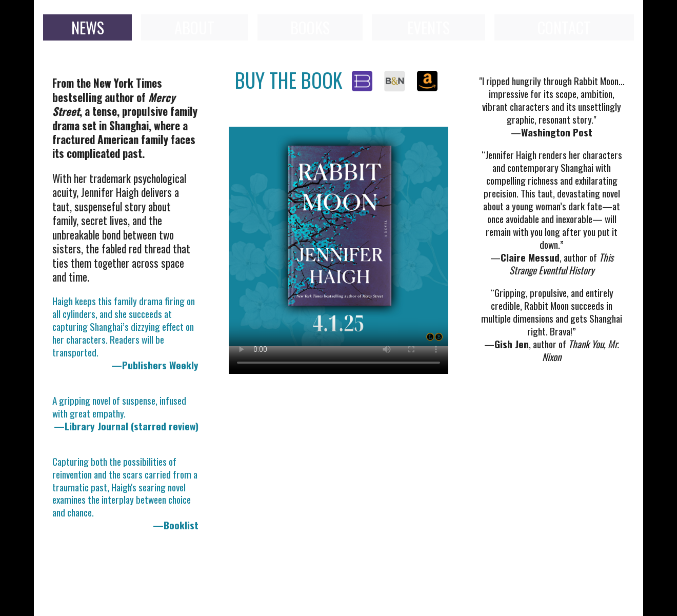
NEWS (88, 27)
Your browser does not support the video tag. (339, 237)
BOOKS (310, 27)
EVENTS (429, 27)
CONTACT (564, 27)
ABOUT (194, 27)
